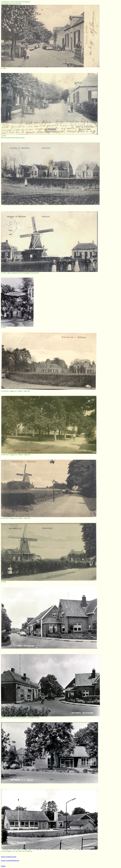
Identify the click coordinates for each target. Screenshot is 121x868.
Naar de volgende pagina (9, 857)
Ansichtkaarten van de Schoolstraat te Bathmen (16, 2)
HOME (3, 866)
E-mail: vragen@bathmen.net (10, 860)
